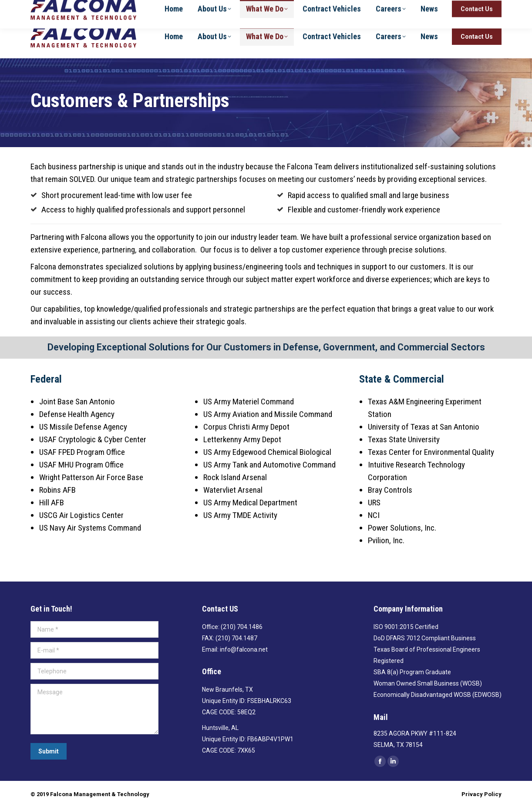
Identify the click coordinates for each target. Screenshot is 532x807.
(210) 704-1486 (444, 8)
